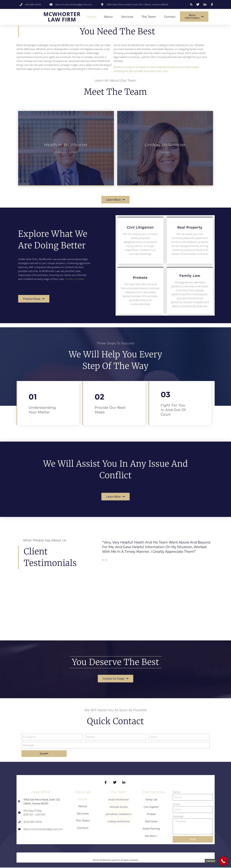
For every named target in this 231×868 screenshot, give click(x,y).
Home (91, 17)
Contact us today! (75, 279)
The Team (149, 17)
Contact (170, 17)
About (108, 17)
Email (176, 804)
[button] (191, 4)
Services (127, 17)
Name (177, 792)
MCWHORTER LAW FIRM (62, 16)
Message (178, 817)
